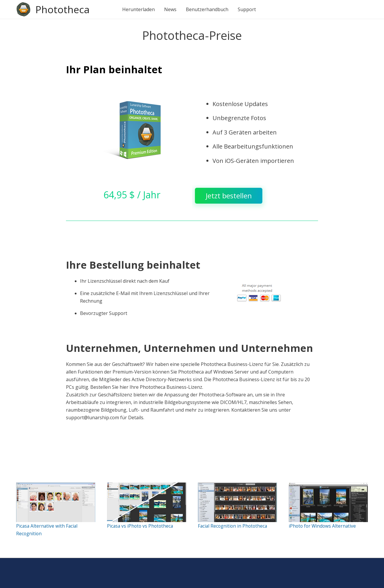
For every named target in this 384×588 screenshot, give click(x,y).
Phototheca (63, 9)
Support (248, 9)
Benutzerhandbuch (209, 9)
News (172, 9)
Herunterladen (140, 9)
